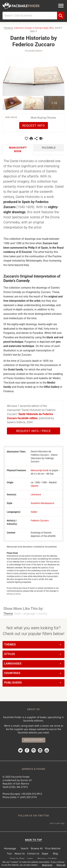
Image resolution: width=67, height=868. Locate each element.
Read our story (33, 740)
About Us (20, 853)
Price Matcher (53, 848)
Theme (8, 614)
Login (30, 859)
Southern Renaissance (42, 503)
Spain (35, 486)
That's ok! (61, 865)
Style (17, 614)
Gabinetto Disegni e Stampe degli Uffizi (34, 28)
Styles (33, 654)
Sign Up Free (17, 859)
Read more (47, 865)
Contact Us (33, 853)
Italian (34, 512)
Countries (33, 673)
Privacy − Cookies (47, 859)
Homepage (10, 848)
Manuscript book (40, 470)
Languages (33, 664)
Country (42, 614)
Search (25, 848)
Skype (45, 853)
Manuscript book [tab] (18, 149)
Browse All (37, 848)
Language (29, 614)
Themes (33, 644)
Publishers (33, 683)
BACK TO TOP (34, 840)
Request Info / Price (33, 431)
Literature (36, 494)
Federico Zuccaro (40, 521)
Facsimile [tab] (49, 148)
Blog (55, 853)
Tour (10, 853)
